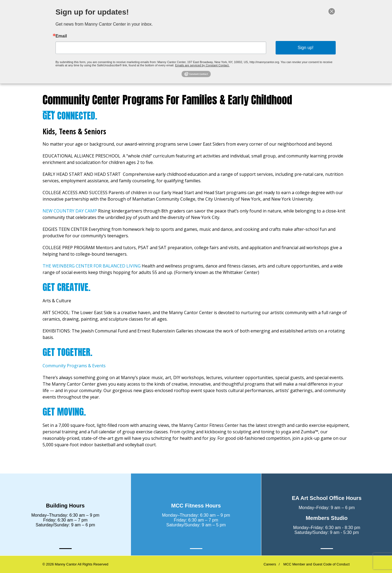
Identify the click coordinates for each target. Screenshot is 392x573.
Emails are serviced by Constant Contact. (202, 63)
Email (75, 37)
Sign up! (295, 47)
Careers (270, 564)
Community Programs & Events (75, 366)
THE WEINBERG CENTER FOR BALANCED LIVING (92, 266)
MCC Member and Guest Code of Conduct (317, 564)
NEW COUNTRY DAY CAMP (70, 211)
